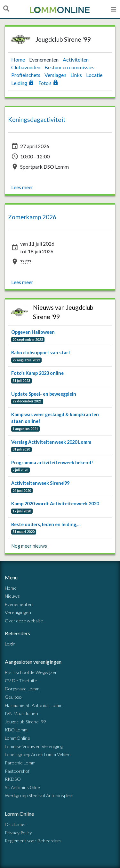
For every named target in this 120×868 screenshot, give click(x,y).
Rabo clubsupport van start (41, 353)
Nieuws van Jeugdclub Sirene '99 (63, 312)
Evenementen (44, 59)
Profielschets (26, 75)
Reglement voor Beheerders (33, 841)
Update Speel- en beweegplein (44, 394)
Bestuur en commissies (69, 67)
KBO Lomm (16, 730)
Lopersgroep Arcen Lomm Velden (38, 754)
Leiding (23, 83)
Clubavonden (26, 67)
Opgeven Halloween (33, 332)
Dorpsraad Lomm (22, 689)
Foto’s (48, 83)
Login (10, 644)
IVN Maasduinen (21, 713)
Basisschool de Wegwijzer (31, 672)
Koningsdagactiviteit (37, 119)
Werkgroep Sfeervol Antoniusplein (39, 795)
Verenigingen (18, 612)
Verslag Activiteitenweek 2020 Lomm (51, 442)
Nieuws (12, 596)
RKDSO (13, 779)
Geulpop (13, 697)
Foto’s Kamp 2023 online (37, 373)
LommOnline (17, 738)
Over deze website (24, 621)
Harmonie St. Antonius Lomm (34, 705)
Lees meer (22, 187)
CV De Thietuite (21, 681)
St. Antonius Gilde (22, 787)
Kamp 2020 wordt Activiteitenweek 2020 (55, 504)
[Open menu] (113, 9)
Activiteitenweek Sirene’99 (40, 483)
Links (77, 75)
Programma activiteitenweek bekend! (52, 463)
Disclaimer (16, 824)
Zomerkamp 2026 (32, 217)
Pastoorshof (17, 771)
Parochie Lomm (20, 763)
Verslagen (56, 75)
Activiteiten (76, 59)
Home (19, 59)
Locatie (94, 75)
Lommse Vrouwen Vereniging (34, 746)
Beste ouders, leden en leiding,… (46, 524)
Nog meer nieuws (29, 546)
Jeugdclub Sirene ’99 (25, 722)
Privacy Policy (18, 833)
